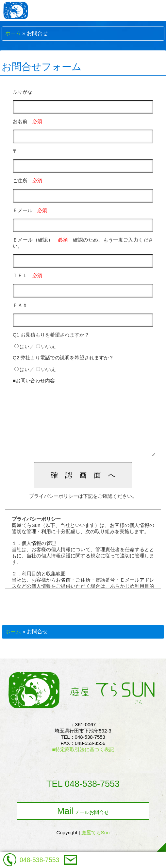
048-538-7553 (39, 860)
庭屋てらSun (96, 846)
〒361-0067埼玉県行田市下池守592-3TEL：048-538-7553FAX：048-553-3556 (83, 750)
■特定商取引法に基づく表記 (83, 762)
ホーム (13, 33)
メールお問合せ (83, 824)
